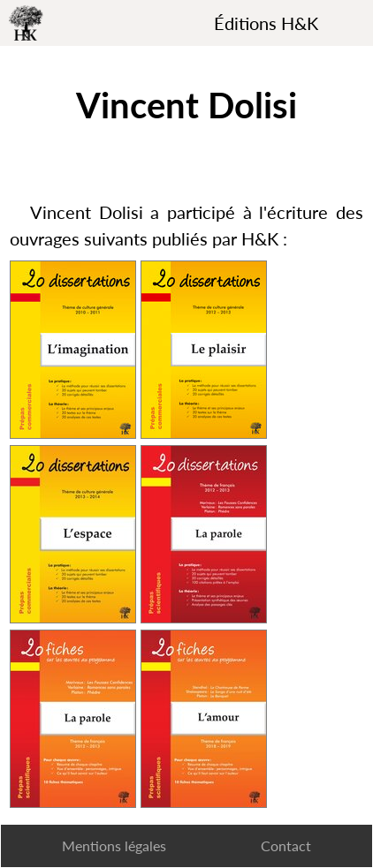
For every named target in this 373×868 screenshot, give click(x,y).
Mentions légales (114, 845)
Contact (286, 845)
